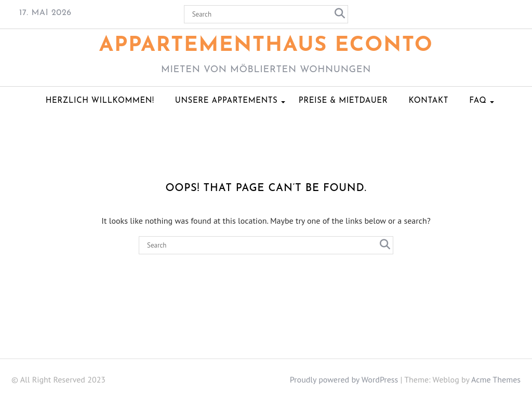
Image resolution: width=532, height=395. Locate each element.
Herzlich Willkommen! (100, 101)
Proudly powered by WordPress (344, 379)
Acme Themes (496, 379)
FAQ (478, 101)
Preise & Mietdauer (343, 101)
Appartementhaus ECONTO (266, 46)
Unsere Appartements (227, 101)
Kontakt (428, 101)
